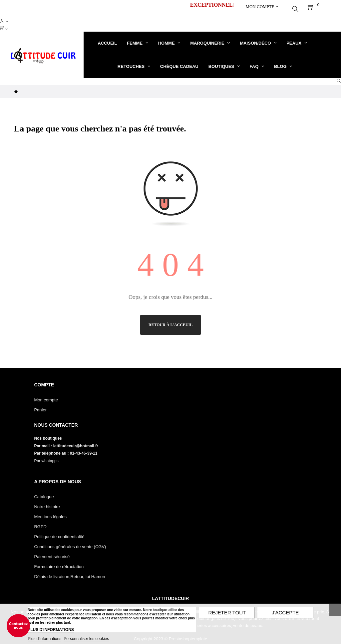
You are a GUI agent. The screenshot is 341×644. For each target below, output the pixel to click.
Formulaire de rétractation (59, 562)
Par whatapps (46, 456)
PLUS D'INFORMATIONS (51, 630)
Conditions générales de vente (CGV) (70, 542)
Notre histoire (47, 502)
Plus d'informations (44, 639)
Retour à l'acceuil (170, 320)
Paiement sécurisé (52, 552)
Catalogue (44, 492)
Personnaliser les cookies (86, 639)
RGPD (40, 522)
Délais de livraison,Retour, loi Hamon (69, 572)
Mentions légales (50, 512)
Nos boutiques (48, 434)
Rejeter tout (227, 613)
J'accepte (285, 613)
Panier (40, 405)
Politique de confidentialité (59, 532)
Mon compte (46, 395)
